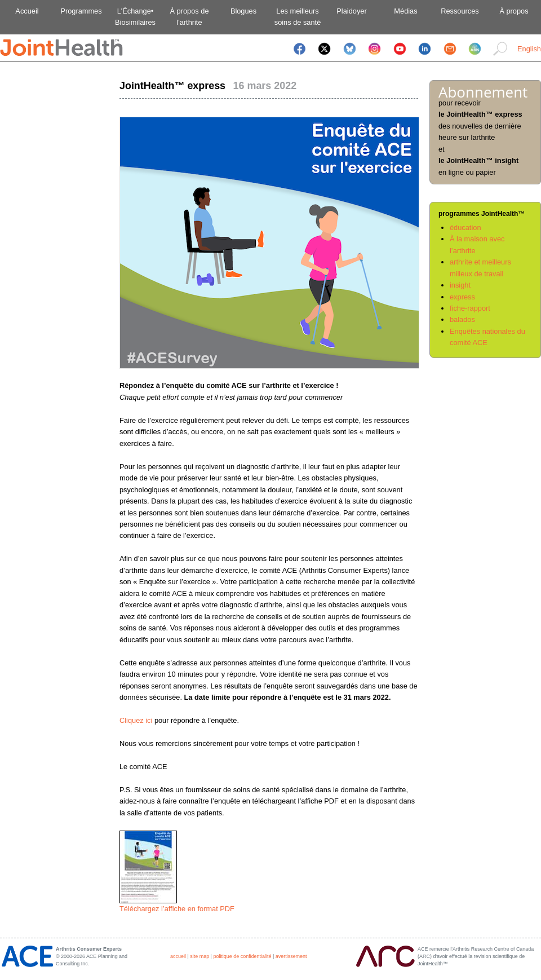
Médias (405, 11)
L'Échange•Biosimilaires (135, 17)
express (462, 297)
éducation (465, 228)
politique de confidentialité (242, 956)
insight (460, 285)
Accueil (27, 11)
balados (462, 319)
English (529, 49)
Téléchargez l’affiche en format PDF (177, 909)
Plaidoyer (351, 11)
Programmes (81, 11)
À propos (514, 11)
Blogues (243, 11)
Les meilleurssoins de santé (298, 17)
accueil (178, 956)
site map (199, 956)
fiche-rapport (470, 308)
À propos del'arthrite (189, 17)
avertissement (291, 956)
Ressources (460, 11)
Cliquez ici (136, 720)
